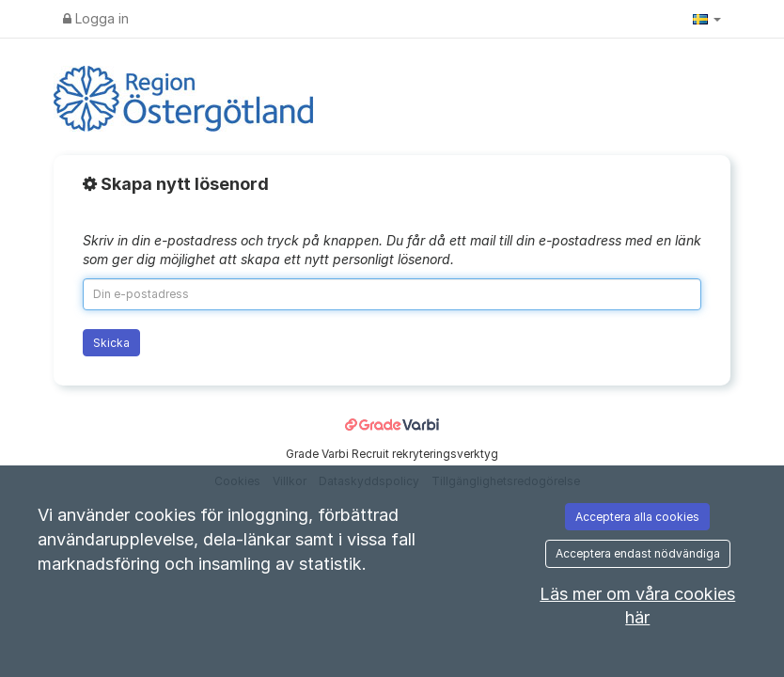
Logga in (96, 18)
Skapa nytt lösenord (176, 184)
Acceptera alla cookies (637, 517)
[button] (707, 19)
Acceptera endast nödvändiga (638, 553)
